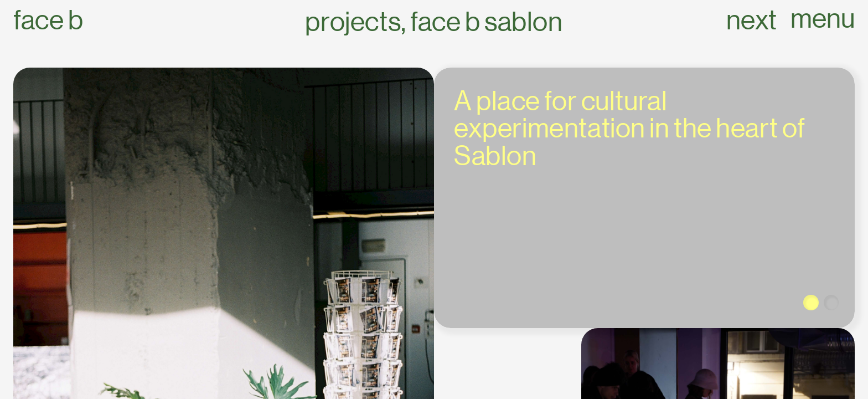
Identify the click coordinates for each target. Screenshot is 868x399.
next (752, 20)
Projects (353, 22)
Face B (48, 20)
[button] (811, 303)
